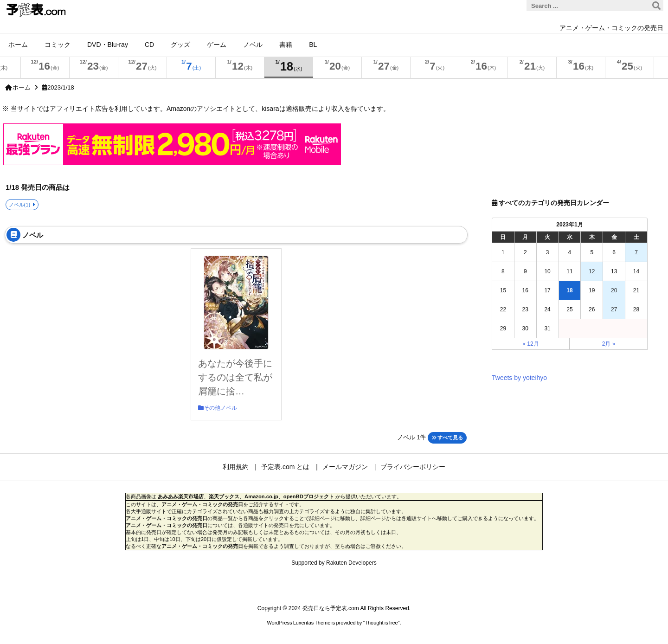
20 (614, 290)
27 (614, 309)
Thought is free (381, 623)
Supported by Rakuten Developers (334, 563)
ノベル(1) (20, 205)
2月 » (609, 344)
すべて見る (447, 438)
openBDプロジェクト (309, 496)
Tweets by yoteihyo (519, 378)
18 (569, 290)
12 (592, 271)
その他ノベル (220, 408)
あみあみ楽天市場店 (181, 496)
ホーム (22, 87)
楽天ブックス (224, 496)
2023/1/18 (61, 87)
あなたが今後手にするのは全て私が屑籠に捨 (235, 377)
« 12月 (530, 344)
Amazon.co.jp (261, 496)
